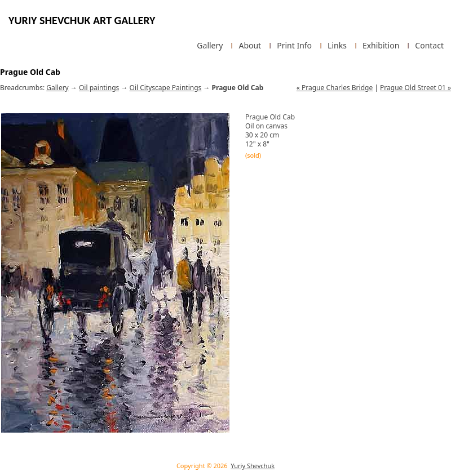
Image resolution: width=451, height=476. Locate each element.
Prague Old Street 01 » (415, 88)
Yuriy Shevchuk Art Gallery (82, 20)
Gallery (210, 46)
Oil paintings (99, 88)
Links (337, 46)
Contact (429, 46)
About (250, 46)
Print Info (294, 46)
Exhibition (381, 46)
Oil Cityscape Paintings (166, 88)
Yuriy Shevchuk (253, 466)
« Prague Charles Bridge (335, 88)
